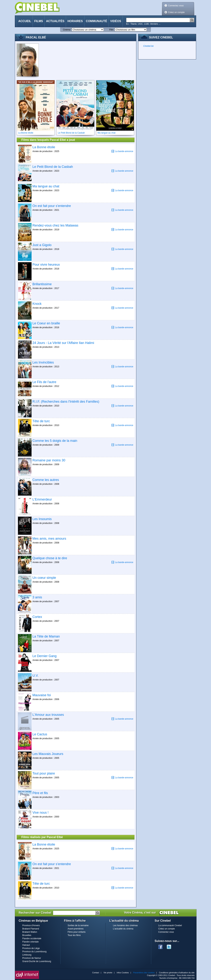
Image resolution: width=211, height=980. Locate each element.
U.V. (35, 676)
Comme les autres (46, 480)
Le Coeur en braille (46, 323)
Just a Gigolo (42, 245)
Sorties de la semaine (78, 925)
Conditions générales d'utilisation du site (177, 973)
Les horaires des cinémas (125, 925)
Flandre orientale (30, 942)
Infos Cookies (123, 973)
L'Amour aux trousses (48, 715)
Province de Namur (32, 958)
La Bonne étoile (44, 147)
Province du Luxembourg (34, 952)
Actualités (55, 21)
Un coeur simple (44, 578)
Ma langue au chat (46, 186)
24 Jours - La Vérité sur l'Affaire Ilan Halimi (63, 343)
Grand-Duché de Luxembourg (37, 961)
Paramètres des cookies (144, 973)
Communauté (97, 21)
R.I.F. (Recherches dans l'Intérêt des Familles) (66, 402)
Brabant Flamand (31, 929)
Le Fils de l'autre (44, 382)
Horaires (75, 21)
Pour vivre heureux (46, 265)
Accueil (25, 21)
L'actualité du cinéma (123, 929)
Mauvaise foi (42, 695)
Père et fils (40, 793)
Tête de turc (41, 421)
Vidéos (116, 21)
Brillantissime (42, 284)
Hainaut (26, 945)
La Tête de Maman (46, 636)
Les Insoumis (42, 519)
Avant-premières (76, 929)
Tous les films (74, 935)
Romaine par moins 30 (49, 460)
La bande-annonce (122, 151)
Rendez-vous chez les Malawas (55, 225)
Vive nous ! (41, 813)
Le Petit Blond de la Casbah (53, 167)
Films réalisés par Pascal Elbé (40, 837)
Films (39, 21)
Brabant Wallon (30, 932)
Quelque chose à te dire (50, 558)
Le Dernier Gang (45, 656)
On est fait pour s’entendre (52, 206)
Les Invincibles (43, 362)
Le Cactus (40, 734)
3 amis (37, 597)
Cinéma (67, 30)
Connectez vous (176, 6)
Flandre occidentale (32, 939)
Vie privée (108, 973)
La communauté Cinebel (170, 925)
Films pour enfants (77, 932)
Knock (37, 304)
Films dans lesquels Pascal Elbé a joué (47, 140)
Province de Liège (31, 948)
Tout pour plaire (44, 773)
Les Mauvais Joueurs (48, 754)
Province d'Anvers (31, 925)
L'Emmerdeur (42, 499)
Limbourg (27, 955)
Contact (96, 973)
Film (111, 30)
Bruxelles (27, 935)
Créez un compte (176, 12)
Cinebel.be (148, 46)
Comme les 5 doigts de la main (55, 441)
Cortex (37, 617)
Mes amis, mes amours (49, 539)
